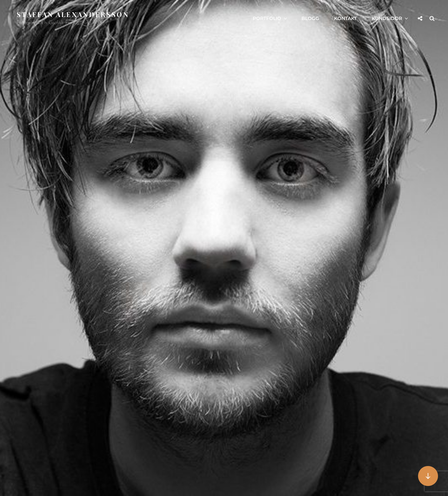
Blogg (310, 18)
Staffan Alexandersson (73, 14)
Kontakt (345, 18)
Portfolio (270, 18)
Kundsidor (390, 18)
